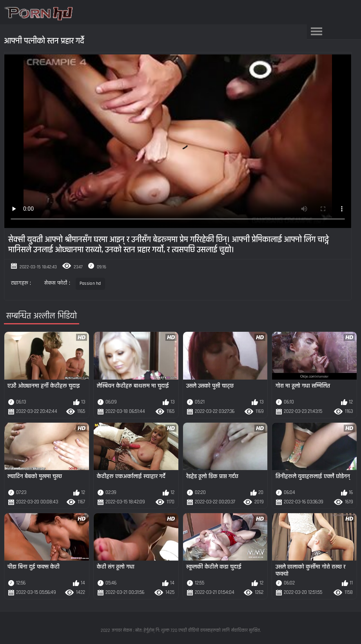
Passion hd (90, 283)
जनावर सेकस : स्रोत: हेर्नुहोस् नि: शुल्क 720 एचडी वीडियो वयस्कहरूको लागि (171, 630)
